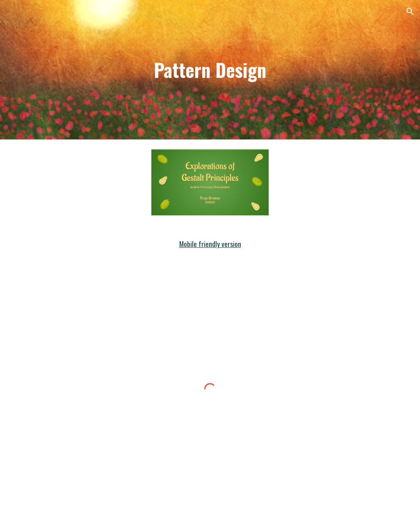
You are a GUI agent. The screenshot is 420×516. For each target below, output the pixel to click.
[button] (410, 11)
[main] (210, 70)
